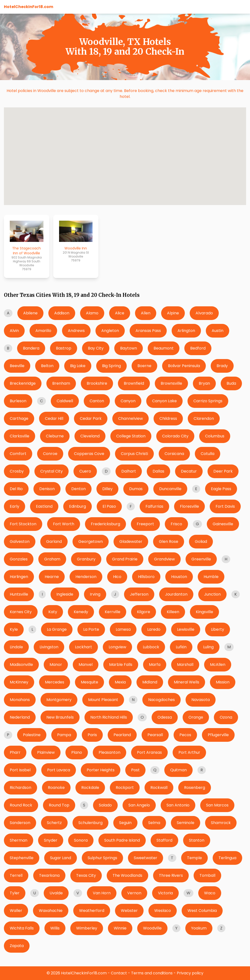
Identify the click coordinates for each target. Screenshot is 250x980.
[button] (125, 182)
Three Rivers (171, 875)
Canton (97, 401)
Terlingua (227, 858)
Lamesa (123, 629)
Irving (95, 594)
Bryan (204, 383)
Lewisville (186, 629)
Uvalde (56, 893)
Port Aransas (149, 752)
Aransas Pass (148, 331)
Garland (54, 542)
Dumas (136, 489)
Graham (52, 559)
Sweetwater (146, 858)
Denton (78, 489)
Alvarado (204, 313)
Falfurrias (154, 506)
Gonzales (19, 559)
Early (15, 506)
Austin (218, 331)
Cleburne (55, 436)
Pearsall (155, 735)
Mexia (120, 682)
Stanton (197, 840)
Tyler (15, 893)
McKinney (19, 682)
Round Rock (21, 805)
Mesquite (89, 682)
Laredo (154, 629)
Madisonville (21, 665)
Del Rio (16, 489)
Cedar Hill (54, 418)
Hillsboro (146, 577)
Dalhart (129, 471)
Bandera (31, 348)
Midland (150, 682)
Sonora (81, 840)
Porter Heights (101, 770)
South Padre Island (122, 840)
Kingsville (204, 612)
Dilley (107, 489)
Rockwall (159, 788)
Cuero (85, 471)
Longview (117, 647)
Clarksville (20, 436)
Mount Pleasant (103, 700)
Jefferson (139, 594)
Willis (55, 928)
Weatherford (92, 911)
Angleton (110, 331)
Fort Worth (64, 524)
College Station (131, 436)
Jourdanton (176, 594)
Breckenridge (23, 383)
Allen (146, 313)
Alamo (92, 313)
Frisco (176, 524)
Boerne (144, 366)
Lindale (16, 647)
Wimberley (87, 928)
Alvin (14, 331)
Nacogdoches (161, 700)
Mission (223, 682)
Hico (117, 577)
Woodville (152, 928)
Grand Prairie (125, 559)
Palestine (32, 735)
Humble (211, 577)
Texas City (86, 875)
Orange (196, 717)
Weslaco (163, 911)
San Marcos (217, 805)
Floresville (189, 506)
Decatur (189, 471)
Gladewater (131, 542)
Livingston (49, 647)
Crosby (17, 471)
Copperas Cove (89, 454)
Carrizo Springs (208, 401)
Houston (179, 577)
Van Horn (102, 893)
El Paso (109, 506)
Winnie (120, 928)
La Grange (57, 629)
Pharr (15, 752)
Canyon (128, 401)
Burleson (18, 401)
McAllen (218, 665)
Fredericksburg (105, 524)
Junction (212, 594)
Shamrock (221, 823)
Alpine (173, 313)
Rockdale (90, 788)
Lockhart (83, 647)
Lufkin (181, 647)
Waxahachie (51, 911)
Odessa (165, 717)
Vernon (134, 893)
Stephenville (22, 858)
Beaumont (164, 348)
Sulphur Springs (102, 858)
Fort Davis (225, 506)
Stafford (164, 840)
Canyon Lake (164, 401)
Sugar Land (61, 858)
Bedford (198, 348)
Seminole (186, 823)
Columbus (215, 436)
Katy (53, 612)
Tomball (207, 875)
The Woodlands (127, 875)
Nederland (20, 717)
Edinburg (78, 506)
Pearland (122, 735)
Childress (168, 418)
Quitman (178, 770)
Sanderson (20, 823)
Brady (222, 366)
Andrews (76, 331)
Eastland (44, 506)
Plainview (46, 752)
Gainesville (223, 524)
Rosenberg (195, 788)
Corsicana (174, 454)
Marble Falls (121, 665)
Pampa (64, 735)
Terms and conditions (152, 973)
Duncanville (170, 489)
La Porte (91, 629)
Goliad (201, 542)
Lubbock (151, 647)
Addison (62, 313)
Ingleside (65, 594)
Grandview (164, 559)
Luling (208, 647)
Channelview (130, 418)
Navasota (201, 700)
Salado (105, 805)
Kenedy (81, 612)
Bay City (96, 348)
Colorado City (175, 436)
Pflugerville (218, 735)
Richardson (21, 788)
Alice (120, 313)
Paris (92, 735)
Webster (129, 911)
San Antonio (178, 805)
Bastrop (64, 348)
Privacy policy (190, 973)
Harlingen (19, 577)
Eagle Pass (221, 489)
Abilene (30, 313)
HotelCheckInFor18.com (29, 7)
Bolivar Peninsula (184, 366)
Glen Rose (169, 542)
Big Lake (78, 366)
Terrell (16, 875)
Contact (119, 973)
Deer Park (223, 471)
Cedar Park (91, 418)
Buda (231, 383)
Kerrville (113, 612)
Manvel (86, 665)
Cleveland (90, 436)
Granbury (86, 559)
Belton (47, 366)
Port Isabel (20, 770)
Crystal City (52, 471)
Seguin (125, 823)
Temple (194, 858)
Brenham (61, 383)
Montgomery (59, 700)
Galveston (20, 542)
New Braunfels (60, 717)
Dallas (158, 471)
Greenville (201, 559)
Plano (77, 752)
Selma (154, 823)
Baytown (129, 348)
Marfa (155, 665)
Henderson (86, 577)
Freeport (145, 524)
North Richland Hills (109, 717)
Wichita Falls (22, 928)
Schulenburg (90, 823)
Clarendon (204, 418)
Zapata (17, 946)
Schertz (54, 823)
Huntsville (19, 594)
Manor (56, 665)
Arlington (186, 331)
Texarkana (49, 875)
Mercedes (55, 682)
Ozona (226, 717)
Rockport (125, 788)
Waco (210, 893)
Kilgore (144, 612)
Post (135, 770)
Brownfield (134, 383)
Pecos (185, 735)
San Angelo (139, 805)
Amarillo (43, 331)
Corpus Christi (134, 454)
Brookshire (97, 383)
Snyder (51, 840)
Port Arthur (189, 752)
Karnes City (21, 612)
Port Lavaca (59, 770)
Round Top (59, 805)
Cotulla (208, 454)
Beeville (17, 366)
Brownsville (171, 383)
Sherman (19, 840)
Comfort (18, 454)
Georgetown (91, 542)
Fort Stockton (23, 524)
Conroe (50, 454)
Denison (47, 489)
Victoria (165, 893)
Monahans (20, 700)
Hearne (52, 577)
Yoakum (199, 928)
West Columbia (202, 911)
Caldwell (65, 401)
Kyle (14, 629)
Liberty (218, 629)
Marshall (185, 665)
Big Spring (111, 366)
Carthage (19, 418)
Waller (16, 911)
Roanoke (56, 788)
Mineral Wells (187, 682)
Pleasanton (109, 752)
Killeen (173, 612)
